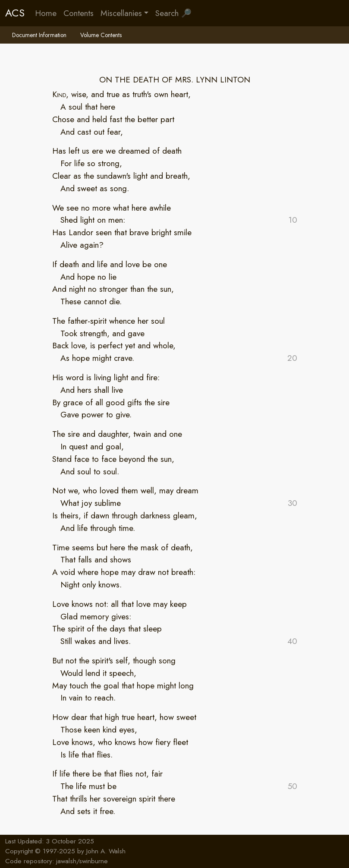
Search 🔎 (173, 13)
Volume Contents (101, 35)
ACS (15, 13)
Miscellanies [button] (121, 13)
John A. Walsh (106, 851)
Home (46, 13)
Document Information (39, 35)
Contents (79, 13)
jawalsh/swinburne (82, 861)
